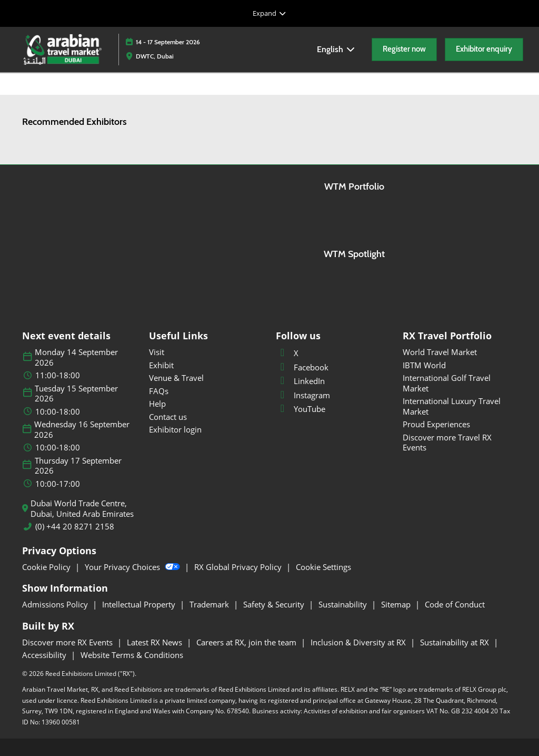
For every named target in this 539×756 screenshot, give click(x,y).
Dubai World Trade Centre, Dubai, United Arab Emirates (82, 509)
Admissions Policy (56, 604)
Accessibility (45, 655)
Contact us (168, 417)
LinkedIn (300, 381)
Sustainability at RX (456, 642)
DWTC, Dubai (155, 56)
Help (157, 404)
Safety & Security (275, 604)
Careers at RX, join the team (247, 642)
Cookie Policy (47, 567)
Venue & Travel (176, 378)
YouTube (301, 409)
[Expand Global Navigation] (269, 13)
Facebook (302, 367)
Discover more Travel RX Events (447, 443)
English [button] (336, 49)
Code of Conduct (455, 604)
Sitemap (397, 604)
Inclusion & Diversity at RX (359, 642)
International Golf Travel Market (447, 383)
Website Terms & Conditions (132, 655)
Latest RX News (156, 642)
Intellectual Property (140, 604)
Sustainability (344, 604)
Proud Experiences (436, 424)
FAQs (159, 391)
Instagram (303, 395)
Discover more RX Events (68, 642)
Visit (157, 352)
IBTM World (424, 365)
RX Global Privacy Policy (239, 567)
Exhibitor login (175, 429)
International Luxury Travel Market (452, 406)
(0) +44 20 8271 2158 (75, 527)
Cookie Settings (323, 567)
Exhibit (161, 365)
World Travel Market (440, 352)
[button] (404, 50)
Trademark (210, 604)
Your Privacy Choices (133, 567)
